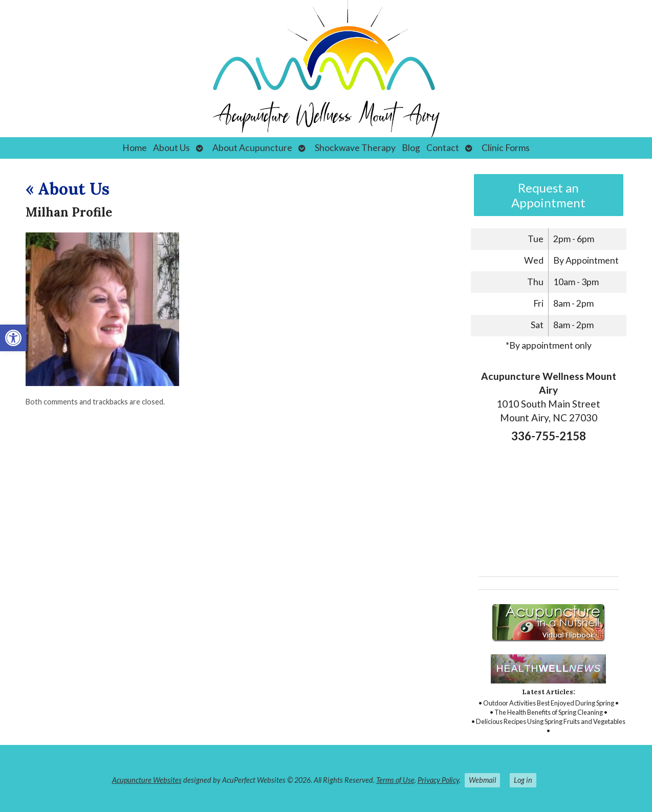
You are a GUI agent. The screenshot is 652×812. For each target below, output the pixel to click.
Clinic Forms (506, 148)
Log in (523, 780)
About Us (171, 148)
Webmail (482, 780)
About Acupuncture (252, 148)
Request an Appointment (548, 195)
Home (135, 148)
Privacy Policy (438, 780)
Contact (443, 148)
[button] (13, 338)
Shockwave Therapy (355, 148)
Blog (411, 148)
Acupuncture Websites (147, 780)
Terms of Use (395, 780)
